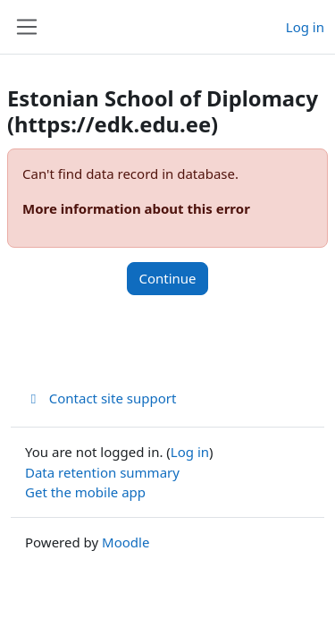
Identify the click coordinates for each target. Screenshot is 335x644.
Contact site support (100, 398)
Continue (167, 278)
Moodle (126, 542)
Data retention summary (102, 472)
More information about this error (136, 208)
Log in (305, 27)
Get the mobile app (85, 492)
